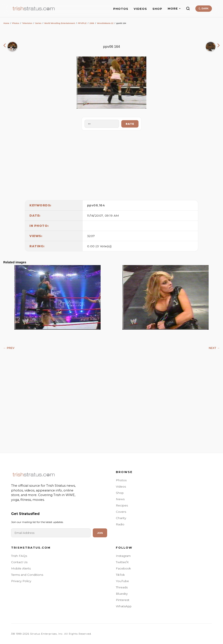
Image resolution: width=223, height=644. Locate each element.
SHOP (157, 9)
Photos (16, 23)
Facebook (123, 568)
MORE (174, 9)
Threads (122, 587)
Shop (120, 493)
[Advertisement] (111, 164)
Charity (121, 518)
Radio (120, 524)
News (120, 499)
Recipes (122, 505)
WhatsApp (124, 606)
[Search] (188, 8)
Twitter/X (122, 562)
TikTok (120, 575)
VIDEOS (140, 9)
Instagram (123, 556)
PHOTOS (121, 9)
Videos (121, 486)
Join (100, 533)
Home (6, 23)
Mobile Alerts (21, 568)
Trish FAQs (19, 556)
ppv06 (93, 205)
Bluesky (122, 594)
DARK (204, 8)
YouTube (122, 581)
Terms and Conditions (27, 575)
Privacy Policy (21, 581)
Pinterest (123, 600)
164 (102, 205)
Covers (121, 512)
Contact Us (19, 562)
